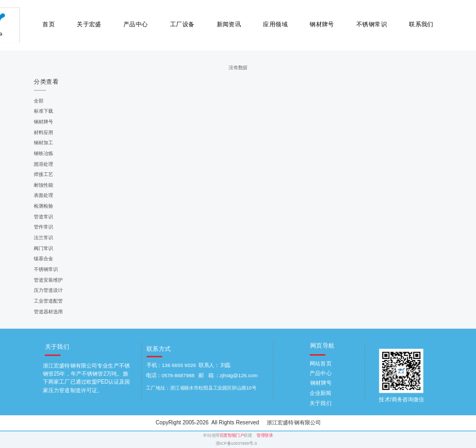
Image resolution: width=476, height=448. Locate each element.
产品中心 (136, 24)
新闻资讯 (229, 24)
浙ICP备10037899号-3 (236, 443)
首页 (49, 24)
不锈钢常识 (372, 24)
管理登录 (265, 435)
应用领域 (275, 24)
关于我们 (321, 403)
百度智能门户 (232, 435)
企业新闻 (321, 393)
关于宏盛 (89, 24)
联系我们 (421, 24)
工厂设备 (182, 24)
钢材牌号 (322, 24)
